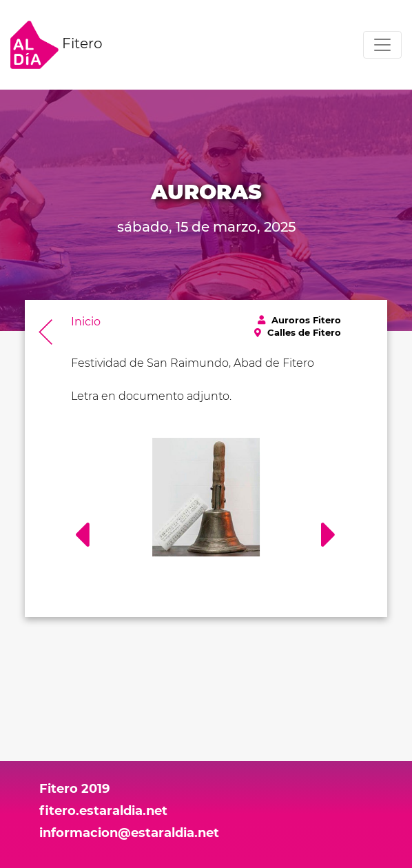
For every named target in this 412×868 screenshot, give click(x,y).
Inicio (86, 322)
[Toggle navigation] (382, 45)
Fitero (56, 45)
